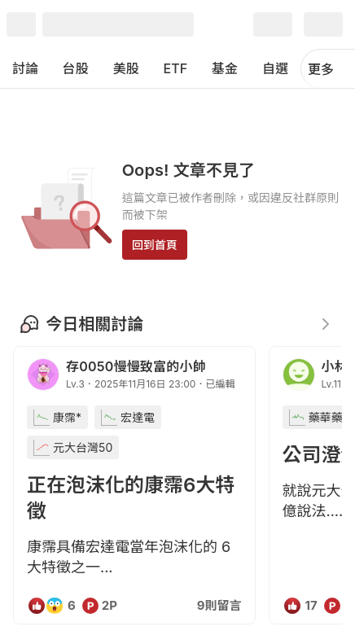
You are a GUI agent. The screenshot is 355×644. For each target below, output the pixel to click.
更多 (328, 69)
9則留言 (219, 605)
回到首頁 (155, 245)
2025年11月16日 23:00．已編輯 (165, 384)
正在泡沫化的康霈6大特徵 (131, 498)
